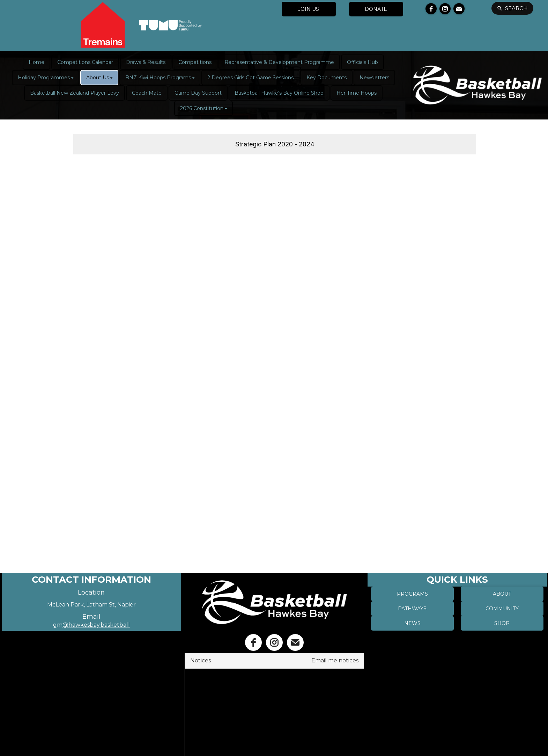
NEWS (412, 623)
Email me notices (335, 660)
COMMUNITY (502, 609)
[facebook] (431, 9)
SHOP (502, 623)
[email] (459, 9)
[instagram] (445, 9)
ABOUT (502, 594)
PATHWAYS (412, 609)
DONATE (376, 9)
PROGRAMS (412, 594)
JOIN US (309, 9)
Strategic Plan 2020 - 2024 (275, 144)
